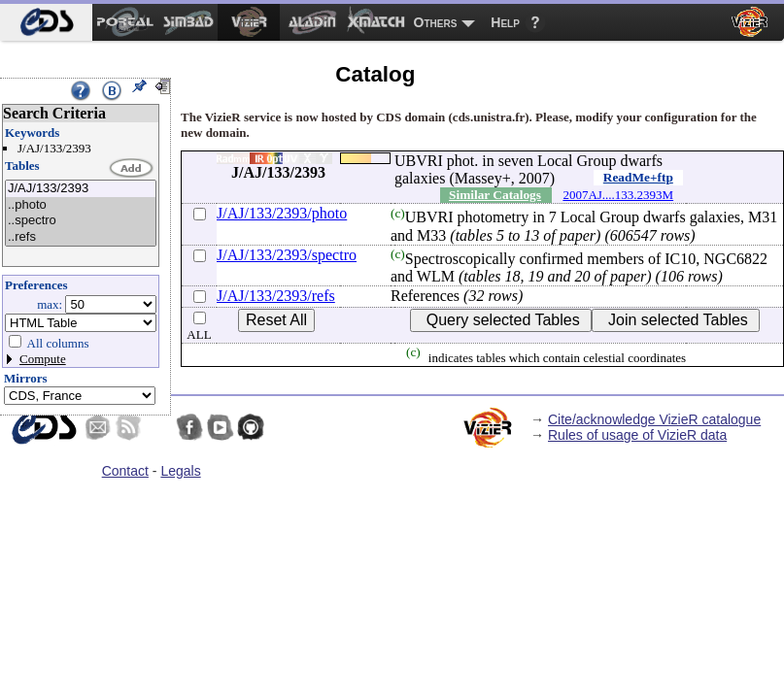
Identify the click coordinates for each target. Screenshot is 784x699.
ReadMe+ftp (638, 177)
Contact (125, 471)
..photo (81, 205)
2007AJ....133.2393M (618, 195)
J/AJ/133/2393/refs (276, 296)
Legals (180, 471)
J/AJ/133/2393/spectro (287, 255)
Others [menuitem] (436, 22)
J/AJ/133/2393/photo (282, 213)
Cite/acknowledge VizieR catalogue (654, 419)
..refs (81, 237)
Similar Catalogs (495, 195)
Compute (43, 359)
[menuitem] (46, 22)
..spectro (81, 221)
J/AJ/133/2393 (81, 189)
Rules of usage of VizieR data (637, 435)
